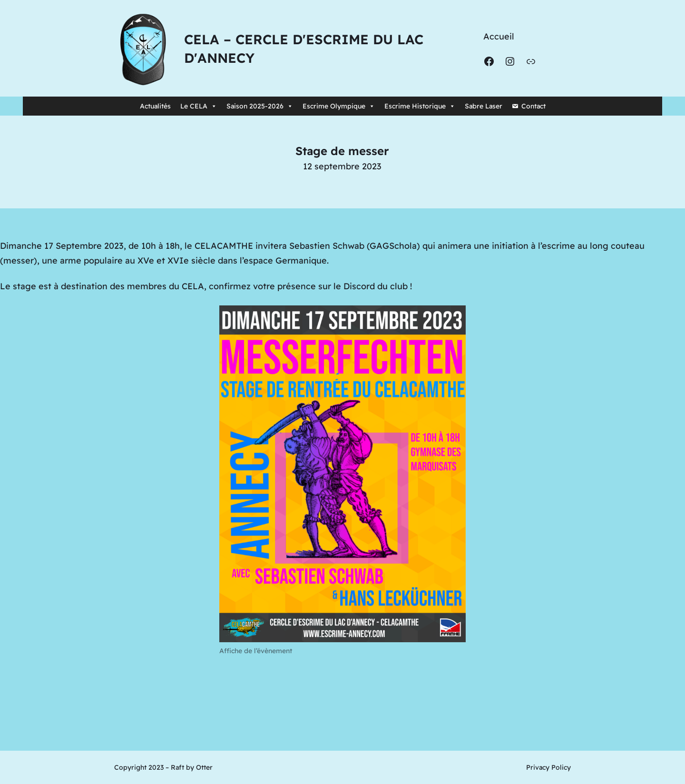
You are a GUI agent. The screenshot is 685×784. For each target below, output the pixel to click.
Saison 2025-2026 (260, 106)
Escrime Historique (420, 106)
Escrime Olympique (339, 106)
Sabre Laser (484, 106)
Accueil (499, 36)
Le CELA (199, 106)
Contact (533, 106)
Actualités (155, 106)
